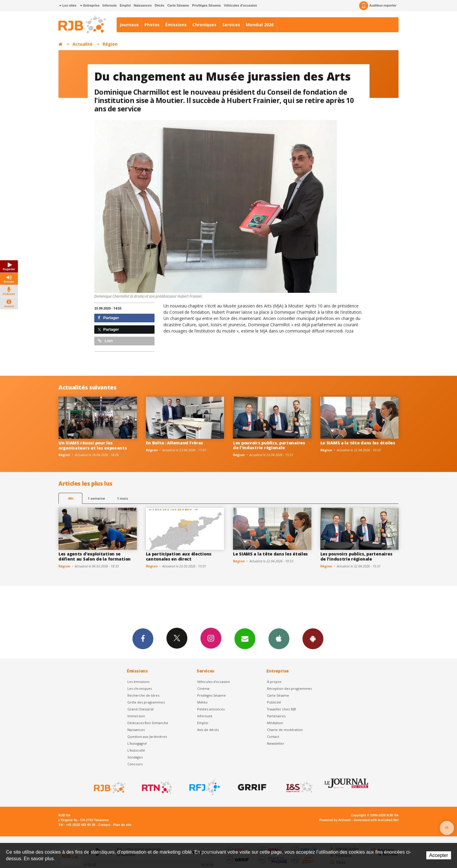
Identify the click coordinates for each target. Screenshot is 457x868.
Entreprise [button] (90, 5)
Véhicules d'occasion (240, 5)
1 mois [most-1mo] (122, 498)
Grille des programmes (146, 702)
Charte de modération (285, 730)
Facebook (143, 638)
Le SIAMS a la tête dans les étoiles (358, 443)
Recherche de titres (143, 695)
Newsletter (276, 743)
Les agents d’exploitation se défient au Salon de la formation (95, 556)
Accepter (439, 855)
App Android (313, 638)
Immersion (136, 716)
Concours (135, 764)
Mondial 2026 (260, 25)
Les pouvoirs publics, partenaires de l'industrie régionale (269, 445)
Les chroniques (140, 688)
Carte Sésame (178, 5)
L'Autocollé (136, 750)
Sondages (135, 757)
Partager (108, 318)
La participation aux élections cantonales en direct (179, 556)
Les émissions (138, 682)
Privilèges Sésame (207, 5)
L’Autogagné (137, 743)
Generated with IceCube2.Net (376, 820)
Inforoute (110, 5)
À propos (274, 682)
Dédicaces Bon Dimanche (148, 723)
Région (110, 44)
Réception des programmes (289, 688)
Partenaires (276, 716)
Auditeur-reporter (378, 6)
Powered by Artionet (335, 820)
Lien (105, 341)
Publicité (274, 702)
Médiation (275, 723)
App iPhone (279, 638)
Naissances (143, 5)
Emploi (125, 5)
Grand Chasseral (141, 709)
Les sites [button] (68, 5)
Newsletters (245, 638)
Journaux (129, 25)
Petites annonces (211, 709)
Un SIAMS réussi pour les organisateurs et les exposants (93, 445)
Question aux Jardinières (147, 737)
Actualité (82, 44)
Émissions (176, 25)
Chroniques (204, 25)
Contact (273, 737)
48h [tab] (71, 498)
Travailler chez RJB (281, 709)
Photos (152, 25)
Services (231, 25)
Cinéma (203, 688)
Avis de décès (208, 730)
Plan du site (122, 825)
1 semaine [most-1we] (96, 498)
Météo (202, 702)
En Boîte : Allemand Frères (175, 443)
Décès (160, 5)
